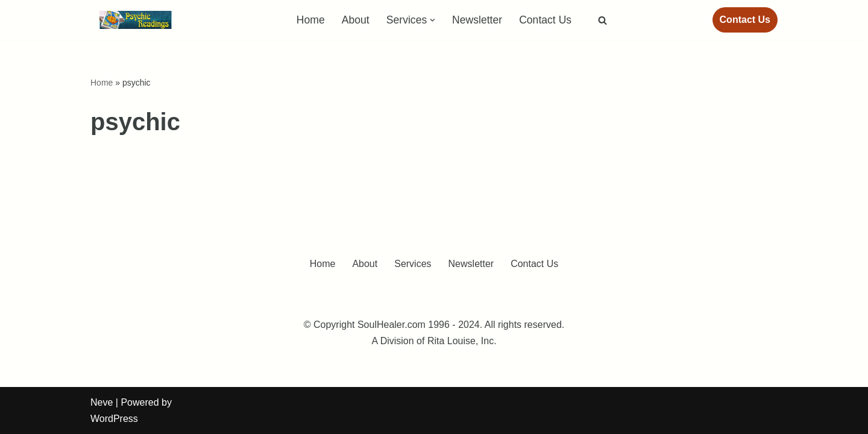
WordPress (114, 419)
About (356, 20)
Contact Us (545, 20)
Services (413, 264)
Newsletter (477, 20)
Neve (102, 402)
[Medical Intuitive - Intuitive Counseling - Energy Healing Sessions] (136, 20)
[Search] (602, 20)
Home (311, 20)
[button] (432, 20)
